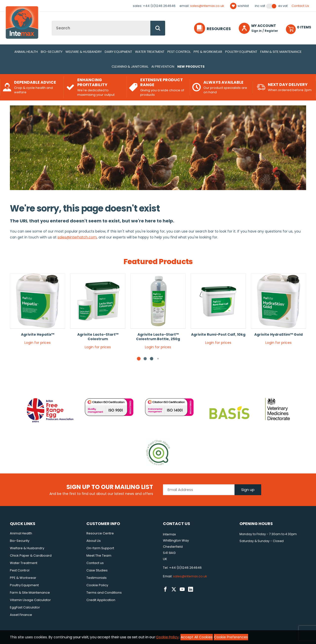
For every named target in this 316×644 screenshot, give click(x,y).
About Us (94, 541)
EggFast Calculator (25, 607)
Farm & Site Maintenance (281, 52)
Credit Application (101, 600)
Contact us (95, 563)
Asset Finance (21, 615)
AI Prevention (163, 67)
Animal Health (26, 52)
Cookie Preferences (231, 637)
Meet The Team (99, 556)
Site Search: (52, 21)
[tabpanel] (38, 311)
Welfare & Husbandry (84, 52)
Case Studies (97, 570)
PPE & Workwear (208, 52)
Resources (219, 29)
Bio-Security (52, 52)
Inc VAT (260, 6)
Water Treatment (150, 52)
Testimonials (97, 578)
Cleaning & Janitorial (130, 67)
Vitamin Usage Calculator (30, 600)
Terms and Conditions (104, 593)
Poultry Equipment (241, 52)
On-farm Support (100, 548)
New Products (191, 67)
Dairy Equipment (118, 52)
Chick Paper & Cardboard (31, 556)
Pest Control (179, 52)
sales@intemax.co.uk (207, 6)
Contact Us (300, 6)
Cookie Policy (97, 585)
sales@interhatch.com (77, 237)
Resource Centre (100, 533)
